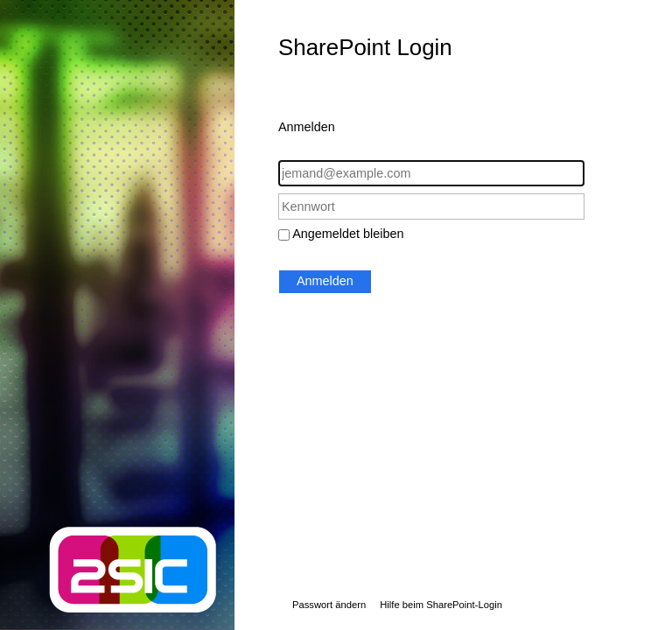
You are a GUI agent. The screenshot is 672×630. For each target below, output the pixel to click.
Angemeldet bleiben (348, 234)
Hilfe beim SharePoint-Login (441, 605)
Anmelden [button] (325, 281)
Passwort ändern (329, 605)
